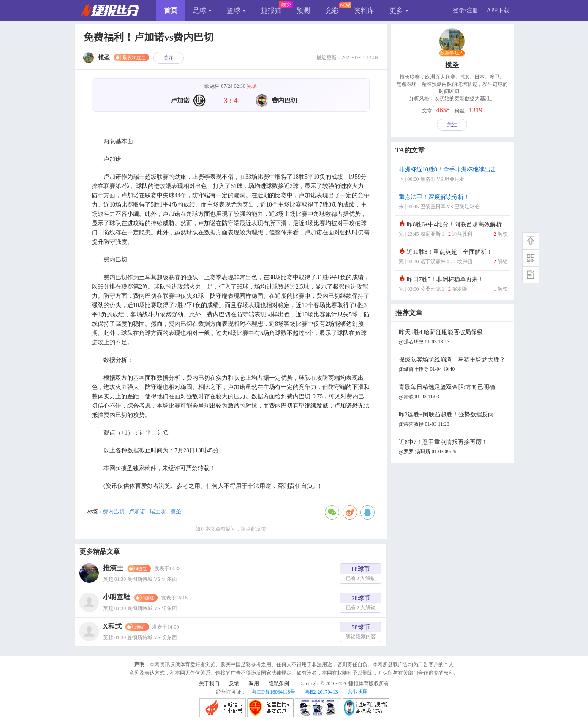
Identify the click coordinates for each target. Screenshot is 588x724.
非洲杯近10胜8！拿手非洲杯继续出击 (453, 175)
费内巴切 (114, 511)
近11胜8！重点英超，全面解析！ (453, 257)
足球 (202, 10)
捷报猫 (271, 10)
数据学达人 (452, 53)
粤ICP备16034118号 (273, 692)
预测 (303, 10)
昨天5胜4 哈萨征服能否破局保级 (453, 338)
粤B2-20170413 (321, 692)
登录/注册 (465, 10)
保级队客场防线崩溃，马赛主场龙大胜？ (453, 365)
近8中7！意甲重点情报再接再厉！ (453, 448)
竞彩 (332, 10)
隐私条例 (279, 683)
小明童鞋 (117, 597)
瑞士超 (158, 511)
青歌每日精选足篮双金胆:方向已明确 (453, 393)
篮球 (236, 10)
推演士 (113, 568)
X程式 (112, 626)
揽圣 (176, 511)
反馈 (234, 683)
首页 (171, 10)
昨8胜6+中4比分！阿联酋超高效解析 (453, 230)
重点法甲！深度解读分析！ (453, 203)
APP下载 (498, 10)
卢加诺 (137, 511)
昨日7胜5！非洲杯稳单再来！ (453, 285)
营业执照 (358, 692)
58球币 (361, 633)
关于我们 (209, 683)
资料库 (364, 10)
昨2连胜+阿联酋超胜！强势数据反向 (453, 420)
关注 (169, 58)
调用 (254, 683)
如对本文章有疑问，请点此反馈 (231, 529)
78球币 (361, 604)
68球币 (361, 575)
